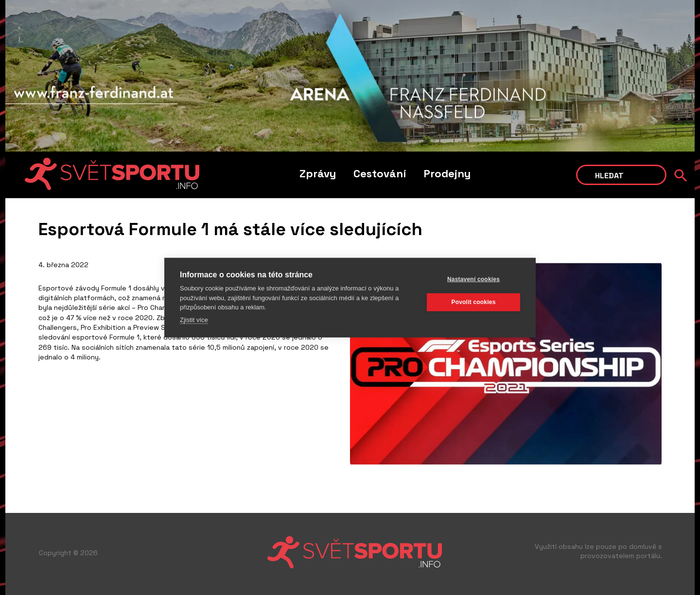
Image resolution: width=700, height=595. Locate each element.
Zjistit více (194, 319)
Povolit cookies (473, 302)
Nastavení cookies (473, 279)
